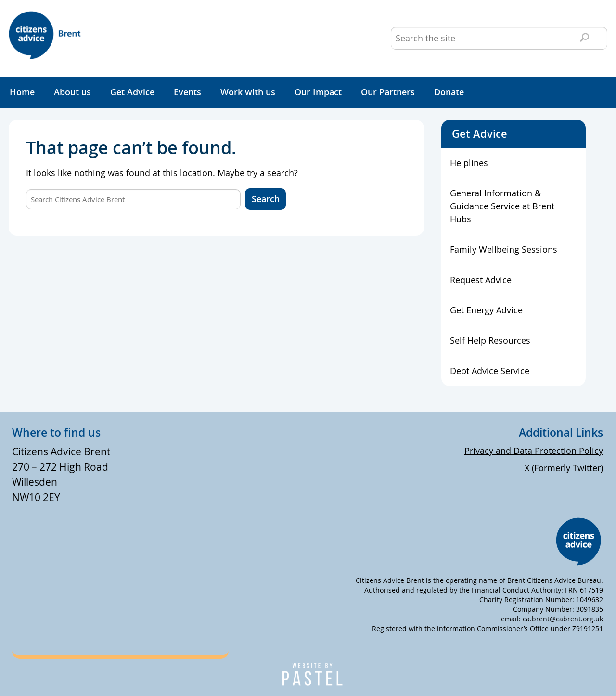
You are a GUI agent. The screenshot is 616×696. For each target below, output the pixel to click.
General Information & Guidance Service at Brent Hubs (502, 206)
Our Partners (388, 92)
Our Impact (318, 92)
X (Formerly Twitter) (564, 468)
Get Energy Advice (486, 310)
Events (187, 92)
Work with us (248, 92)
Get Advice (132, 92)
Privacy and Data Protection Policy (534, 451)
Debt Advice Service (490, 371)
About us (72, 92)
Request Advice (481, 280)
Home (22, 92)
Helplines (469, 163)
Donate (449, 92)
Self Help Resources (490, 340)
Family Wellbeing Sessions (504, 249)
